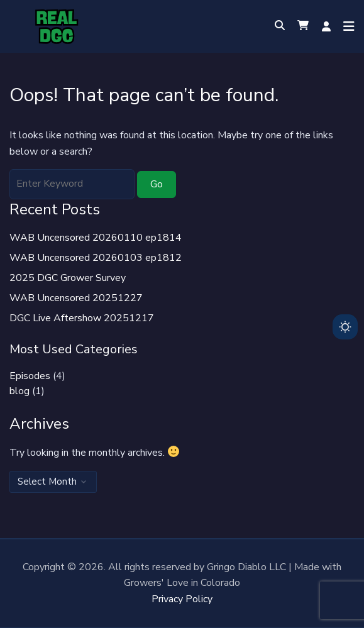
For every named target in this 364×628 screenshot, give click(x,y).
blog (19, 391)
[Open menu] (346, 26)
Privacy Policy (182, 599)
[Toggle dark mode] (345, 327)
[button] (303, 26)
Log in (326, 26)
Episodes (30, 376)
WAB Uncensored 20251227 (76, 298)
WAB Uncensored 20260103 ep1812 (96, 258)
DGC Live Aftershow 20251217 (82, 318)
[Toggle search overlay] (280, 26)
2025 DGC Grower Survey (68, 278)
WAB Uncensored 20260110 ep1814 (96, 238)
